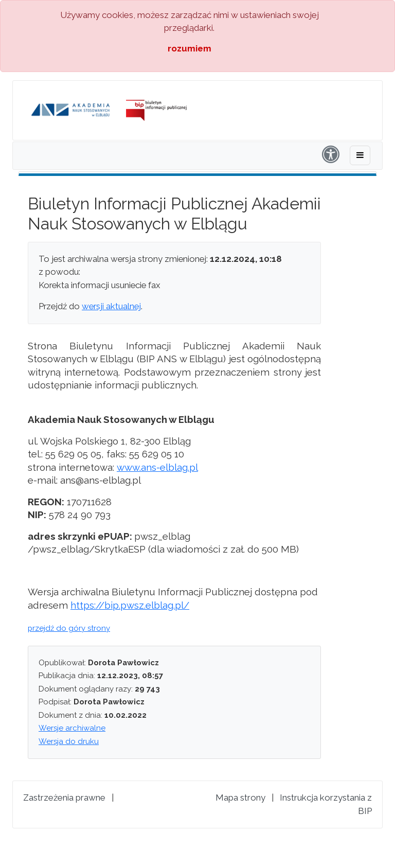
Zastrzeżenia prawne (64, 798)
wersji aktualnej (111, 306)
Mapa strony (240, 798)
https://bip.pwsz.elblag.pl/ (130, 605)
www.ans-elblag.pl (157, 467)
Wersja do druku (69, 741)
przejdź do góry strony (69, 628)
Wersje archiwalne (72, 728)
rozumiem (190, 48)
